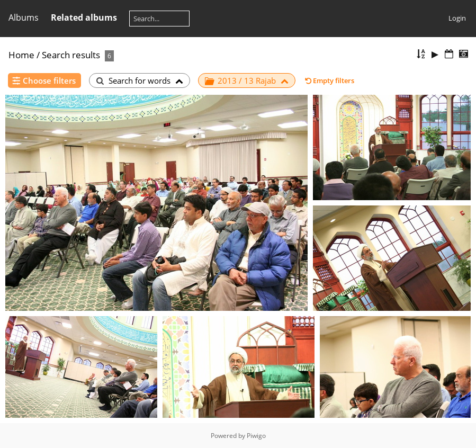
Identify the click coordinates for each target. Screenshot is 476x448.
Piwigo (256, 436)
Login (457, 18)
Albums (24, 17)
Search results (71, 55)
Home (21, 55)
